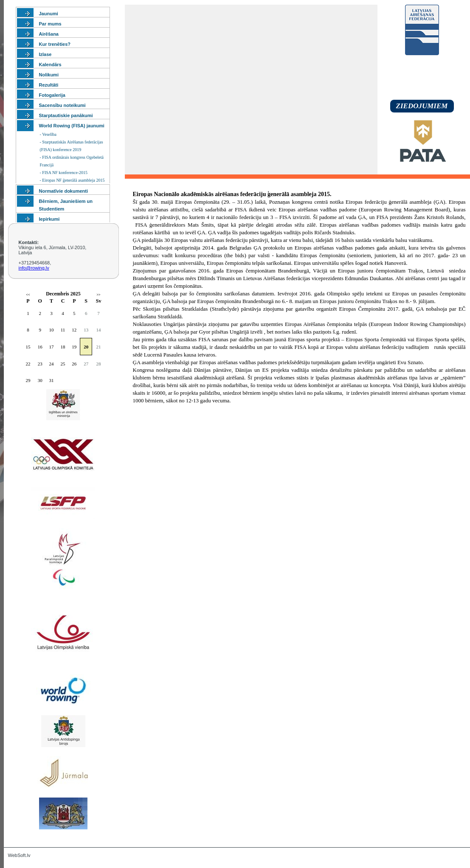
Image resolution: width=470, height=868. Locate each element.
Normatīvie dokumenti (64, 191)
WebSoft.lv (19, 855)
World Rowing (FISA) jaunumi (72, 126)
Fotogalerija (52, 95)
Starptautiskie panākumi (66, 115)
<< (28, 295)
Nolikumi (49, 75)
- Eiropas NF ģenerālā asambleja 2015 (72, 180)
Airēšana (49, 34)
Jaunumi (49, 14)
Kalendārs (50, 65)
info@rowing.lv (34, 268)
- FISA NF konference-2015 (64, 173)
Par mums (50, 24)
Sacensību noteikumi (62, 105)
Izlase (45, 54)
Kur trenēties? (55, 44)
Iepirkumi (49, 219)
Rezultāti (49, 85)
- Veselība (48, 134)
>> (99, 295)
